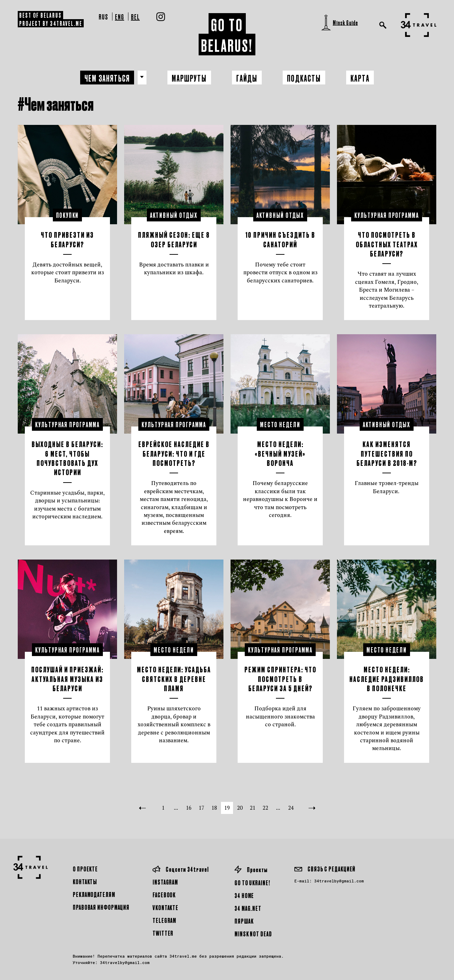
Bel (135, 16)
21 (253, 808)
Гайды (247, 78)
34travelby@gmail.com (339, 881)
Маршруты (189, 78)
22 (265, 808)
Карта (360, 78)
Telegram (164, 920)
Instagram (165, 882)
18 (214, 808)
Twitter (163, 933)
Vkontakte (165, 907)
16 (189, 808)
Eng (120, 16)
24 (291, 808)
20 (240, 808)
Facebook (164, 895)
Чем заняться (107, 78)
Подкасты (304, 78)
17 (201, 808)
